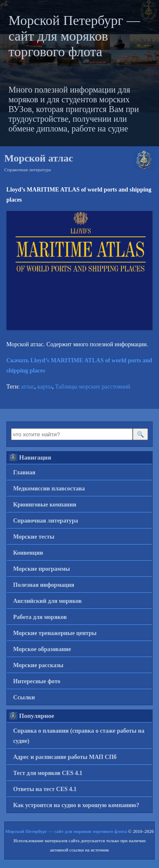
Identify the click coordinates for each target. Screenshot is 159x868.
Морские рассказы (38, 665)
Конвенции (28, 553)
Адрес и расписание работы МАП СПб (65, 757)
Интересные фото (37, 681)
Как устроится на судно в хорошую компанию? (76, 805)
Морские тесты (34, 537)
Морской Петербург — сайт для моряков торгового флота (74, 36)
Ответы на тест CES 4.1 (45, 789)
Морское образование (42, 649)
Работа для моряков (40, 617)
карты (45, 387)
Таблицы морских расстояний (93, 387)
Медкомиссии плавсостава (49, 489)
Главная (24, 472)
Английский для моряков (47, 601)
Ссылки (24, 697)
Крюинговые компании (45, 505)
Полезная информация (44, 585)
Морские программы (42, 569)
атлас (28, 387)
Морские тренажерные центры (55, 633)
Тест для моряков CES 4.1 (48, 773)
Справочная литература (28, 170)
